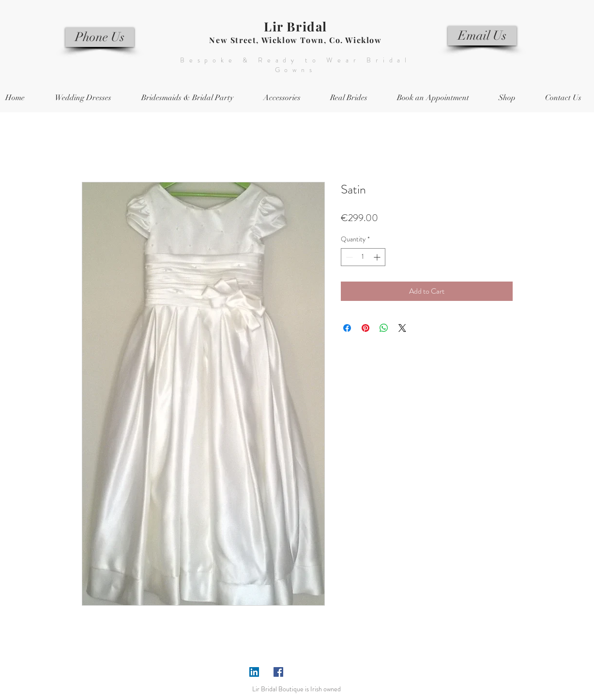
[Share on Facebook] (347, 328)
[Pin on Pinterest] (366, 328)
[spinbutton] (363, 257)
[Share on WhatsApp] (384, 328)
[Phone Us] (100, 37)
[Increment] (378, 257)
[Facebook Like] (316, 672)
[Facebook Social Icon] (278, 672)
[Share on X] (402, 328)
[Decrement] (348, 257)
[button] (187, 98)
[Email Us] (482, 36)
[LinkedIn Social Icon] (254, 672)
